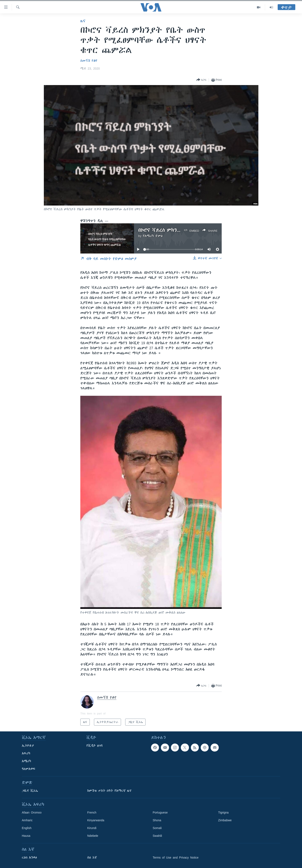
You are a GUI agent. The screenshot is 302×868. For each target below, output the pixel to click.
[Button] (201, 80)
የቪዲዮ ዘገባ (94, 746)
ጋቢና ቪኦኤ (30, 791)
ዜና (83, 21)
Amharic (27, 820)
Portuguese (160, 812)
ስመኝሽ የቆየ (89, 61)
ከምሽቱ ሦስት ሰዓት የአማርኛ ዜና (109, 791)
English (27, 828)
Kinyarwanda (96, 820)
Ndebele (93, 836)
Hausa (26, 836)
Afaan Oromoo (32, 812)
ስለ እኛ (92, 858)
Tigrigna (223, 812)
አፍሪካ (26, 753)
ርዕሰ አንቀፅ (29, 858)
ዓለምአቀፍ (29, 769)
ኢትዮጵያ (28, 746)
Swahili (157, 836)
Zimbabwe (225, 820)
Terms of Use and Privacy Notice (176, 858)
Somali (157, 828)
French (92, 812)
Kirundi (92, 828)
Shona (157, 820)
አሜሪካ (26, 761)
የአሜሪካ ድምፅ (153, 236)
